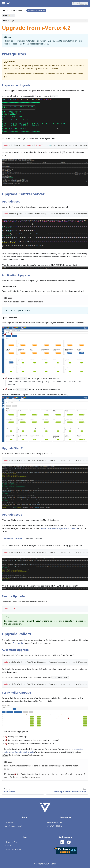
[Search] (80, 3)
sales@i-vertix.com (54, 822)
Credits (9, 846)
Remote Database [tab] (34, 539)
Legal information (13, 849)
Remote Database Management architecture (59, 528)
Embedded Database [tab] (13, 539)
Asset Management (14, 826)
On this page (9, 21)
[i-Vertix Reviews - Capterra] (65, 853)
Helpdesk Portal (12, 842)
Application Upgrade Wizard (18, 310)
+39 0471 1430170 (54, 826)
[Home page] (4, 10)
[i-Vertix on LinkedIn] (62, 843)
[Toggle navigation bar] (4, 3)
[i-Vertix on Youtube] (69, 843)
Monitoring (10, 822)
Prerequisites (19, 643)
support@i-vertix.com (39, 44)
